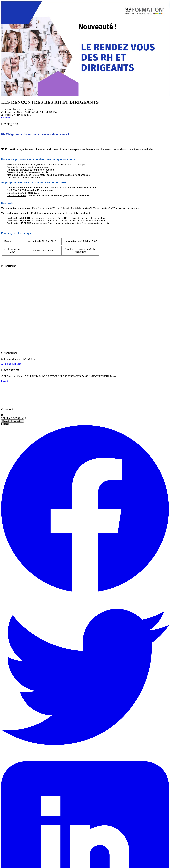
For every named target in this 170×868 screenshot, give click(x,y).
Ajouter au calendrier (11, 364)
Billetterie (6, 118)
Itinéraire (5, 381)
